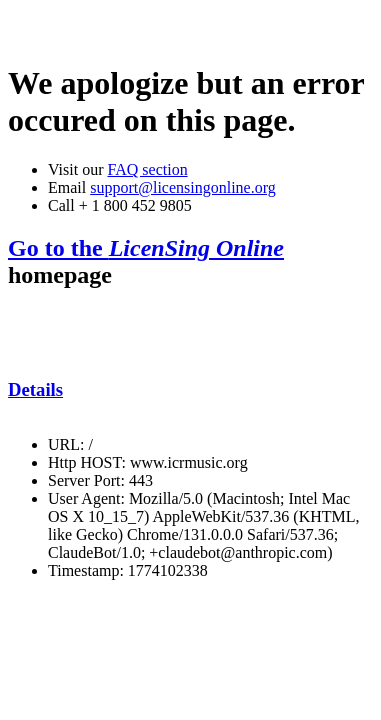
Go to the (146, 248)
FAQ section (147, 169)
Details (35, 389)
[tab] (190, 390)
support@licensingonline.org (183, 187)
